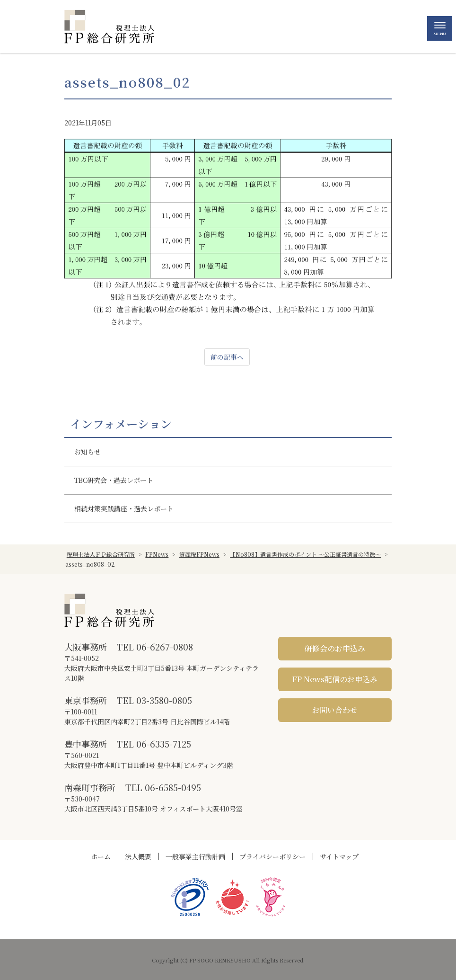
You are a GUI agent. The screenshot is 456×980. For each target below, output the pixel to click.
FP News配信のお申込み (335, 679)
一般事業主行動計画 (195, 856)
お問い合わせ (335, 710)
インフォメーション (121, 424)
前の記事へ (227, 357)
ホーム (101, 856)
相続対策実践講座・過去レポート (124, 508)
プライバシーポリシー (272, 856)
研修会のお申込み (335, 648)
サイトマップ (339, 856)
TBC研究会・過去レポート (114, 480)
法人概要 (138, 856)
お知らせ (88, 452)
